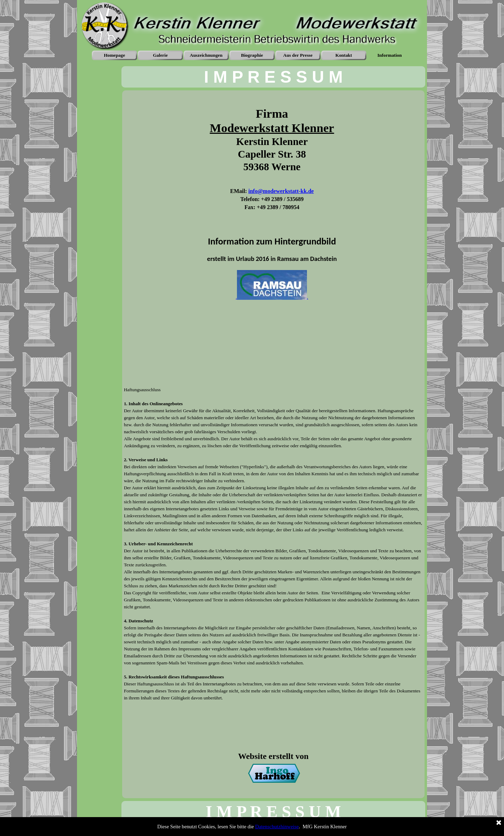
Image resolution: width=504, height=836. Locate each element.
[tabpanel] (273, 77)
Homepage (115, 55)
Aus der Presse (298, 55)
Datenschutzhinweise (277, 827)
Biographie (252, 55)
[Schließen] (499, 823)
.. (272, 297)
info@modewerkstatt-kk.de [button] (281, 191)
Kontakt (344, 55)
